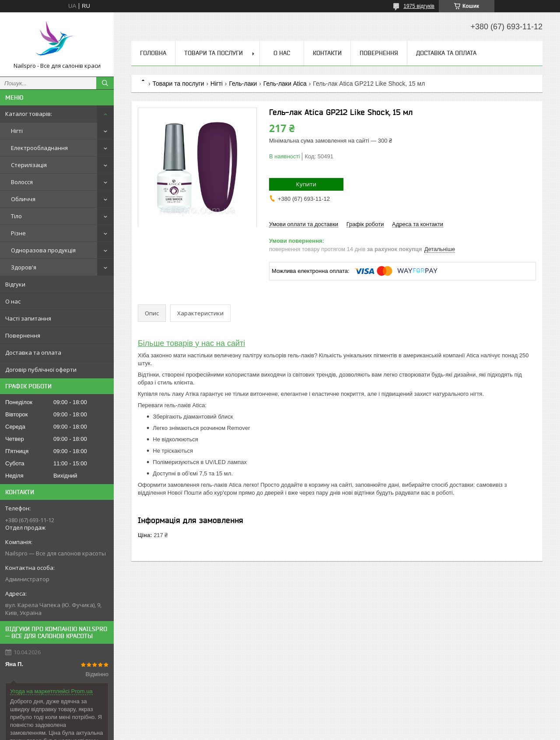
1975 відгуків (419, 6)
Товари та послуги (213, 53)
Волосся (22, 182)
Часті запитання (28, 318)
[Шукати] (105, 83)
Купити (306, 184)
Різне (18, 233)
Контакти (327, 53)
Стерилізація (29, 165)
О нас (13, 301)
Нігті (17, 131)
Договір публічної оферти (41, 370)
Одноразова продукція (43, 250)
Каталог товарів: (29, 114)
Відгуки (15, 284)
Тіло (16, 216)
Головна (153, 53)
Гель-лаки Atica (285, 84)
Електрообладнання (39, 148)
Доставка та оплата (33, 353)
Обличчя (23, 199)
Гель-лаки (243, 84)
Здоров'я (24, 267)
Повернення (23, 335)
